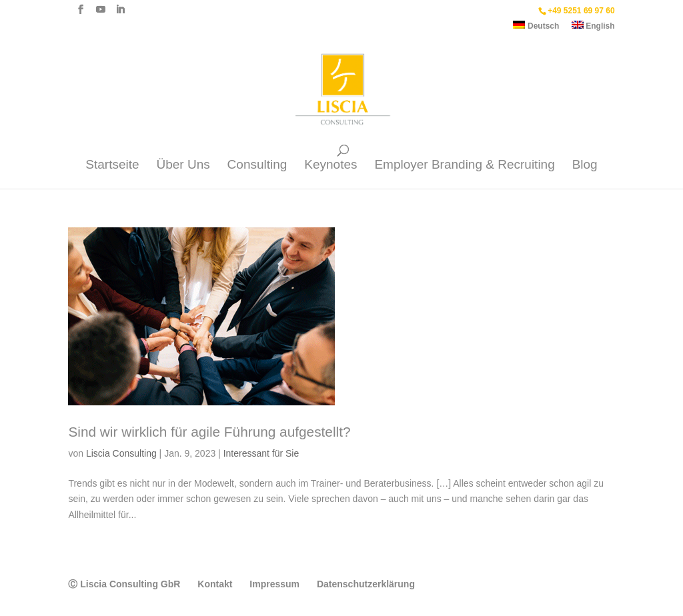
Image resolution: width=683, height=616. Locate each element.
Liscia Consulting (121, 453)
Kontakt (215, 584)
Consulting (257, 166)
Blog (585, 166)
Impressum (274, 584)
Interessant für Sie (261, 453)
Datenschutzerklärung (366, 584)
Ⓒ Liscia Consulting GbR (124, 584)
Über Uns (183, 166)
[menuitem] (536, 28)
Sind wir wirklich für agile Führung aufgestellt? (209, 432)
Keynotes (330, 166)
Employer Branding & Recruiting (464, 166)
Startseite (112, 166)
